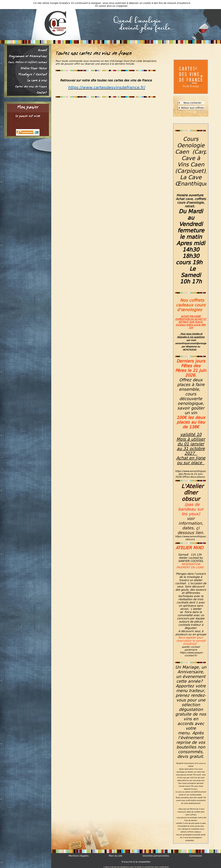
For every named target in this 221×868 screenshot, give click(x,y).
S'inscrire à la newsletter (136, 862)
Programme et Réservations (28, 57)
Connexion (196, 856)
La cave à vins (37, 81)
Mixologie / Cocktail (33, 75)
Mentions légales (79, 856)
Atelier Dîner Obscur (34, 69)
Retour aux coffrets (193, 108)
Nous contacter (193, 103)
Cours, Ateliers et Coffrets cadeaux (28, 63)
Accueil (42, 51)
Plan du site (116, 856)
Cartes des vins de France (31, 87)
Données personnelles (156, 856)
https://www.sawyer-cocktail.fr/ (192, 654)
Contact (42, 93)
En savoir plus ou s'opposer (112, 6)
